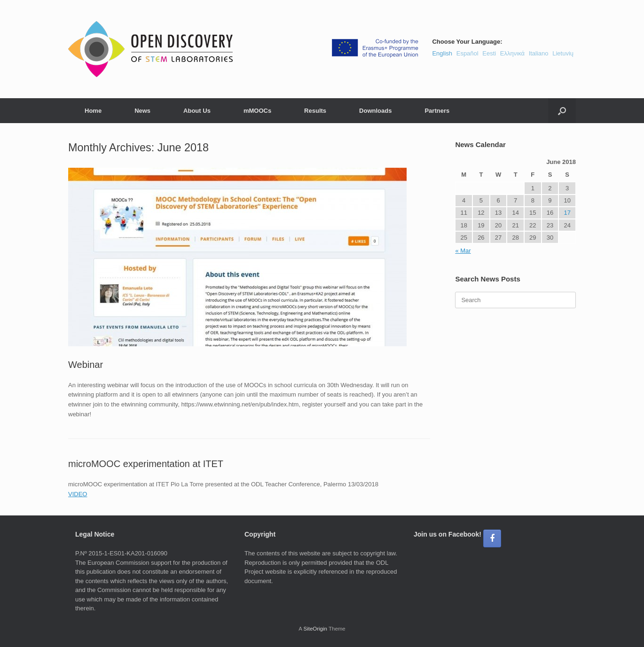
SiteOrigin (315, 629)
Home (93, 111)
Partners (437, 111)
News (142, 111)
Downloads (375, 111)
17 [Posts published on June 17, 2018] (567, 213)
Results (315, 111)
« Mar (463, 251)
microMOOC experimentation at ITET (146, 464)
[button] (562, 111)
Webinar (86, 365)
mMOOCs (257, 111)
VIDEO (78, 494)
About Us (197, 111)
